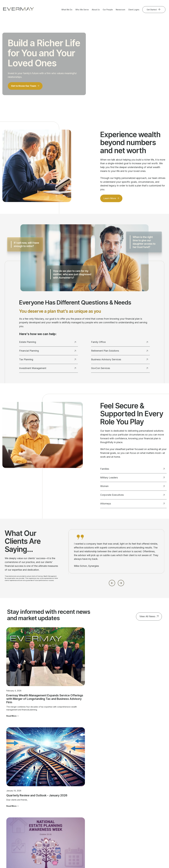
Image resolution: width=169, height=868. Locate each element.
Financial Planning (48, 352)
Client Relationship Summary (78, 852)
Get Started (152, 10)
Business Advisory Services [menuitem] (50, 830)
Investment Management (48, 370)
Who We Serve (82, 10)
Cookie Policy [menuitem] (141, 837)
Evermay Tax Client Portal (108, 861)
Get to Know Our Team (25, 87)
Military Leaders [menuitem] (80, 813)
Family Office (120, 344)
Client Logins (134, 10)
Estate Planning (48, 344)
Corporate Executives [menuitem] (82, 821)
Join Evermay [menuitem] (110, 825)
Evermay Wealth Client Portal (83, 861)
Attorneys (132, 505)
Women (132, 488)
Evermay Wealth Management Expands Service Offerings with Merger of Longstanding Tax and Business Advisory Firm (28, 681)
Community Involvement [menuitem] (114, 817)
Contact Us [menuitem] (140, 810)
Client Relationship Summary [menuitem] (143, 824)
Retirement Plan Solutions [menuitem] (53, 835)
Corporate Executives (132, 496)
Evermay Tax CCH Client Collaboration (138, 861)
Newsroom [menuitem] (140, 813)
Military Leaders (132, 479)
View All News (147, 618)
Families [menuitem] (76, 810)
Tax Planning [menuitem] (47, 817)
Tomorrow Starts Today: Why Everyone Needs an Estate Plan (134, 677)
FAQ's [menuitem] (107, 829)
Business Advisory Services (120, 361)
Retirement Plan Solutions (120, 352)
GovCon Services (120, 370)
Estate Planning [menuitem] (48, 810)
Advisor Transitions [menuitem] (112, 821)
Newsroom (120, 10)
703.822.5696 (12, 828)
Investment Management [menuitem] (52, 821)
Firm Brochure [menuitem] (141, 829)
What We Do (67, 10)
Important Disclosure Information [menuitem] (144, 818)
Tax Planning (48, 361)
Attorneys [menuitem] (77, 825)
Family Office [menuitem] (47, 825)
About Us (96, 10)
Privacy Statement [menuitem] (143, 833)
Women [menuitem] (76, 817)
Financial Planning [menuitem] (49, 813)
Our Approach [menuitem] (110, 813)
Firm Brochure (61, 852)
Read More (11, 702)
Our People (108, 10)
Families (132, 470)
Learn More (110, 200)
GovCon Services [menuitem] (49, 838)
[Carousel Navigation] (116, 584)
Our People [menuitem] (109, 810)
